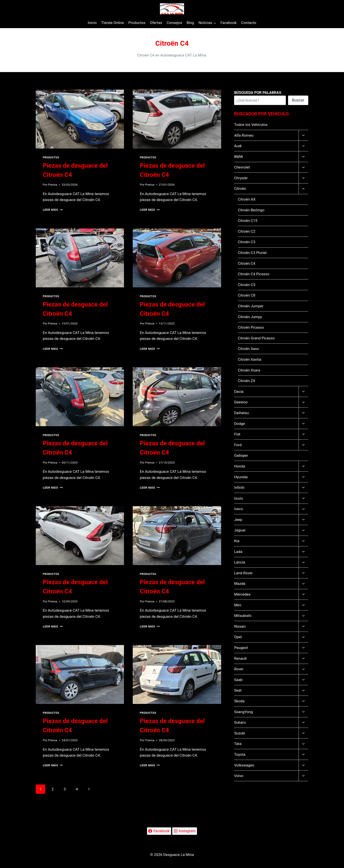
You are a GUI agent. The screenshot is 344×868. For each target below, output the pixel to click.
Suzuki (240, 733)
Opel (238, 637)
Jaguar (240, 530)
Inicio (92, 23)
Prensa (53, 185)
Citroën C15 (248, 221)
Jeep (238, 520)
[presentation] (80, 119)
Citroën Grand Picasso (256, 338)
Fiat (237, 434)
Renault (240, 658)
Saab (238, 680)
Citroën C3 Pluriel (252, 253)
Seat (238, 690)
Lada (238, 552)
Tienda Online (113, 23)
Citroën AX (247, 199)
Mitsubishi (243, 616)
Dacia (239, 391)
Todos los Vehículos (251, 125)
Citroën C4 (246, 263)
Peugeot (241, 648)
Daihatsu (241, 413)
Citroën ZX (247, 381)
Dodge (239, 424)
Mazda (240, 583)
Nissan (240, 626)
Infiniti (239, 487)
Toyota (240, 754)
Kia (237, 541)
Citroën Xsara (249, 370)
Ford (238, 445)
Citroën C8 (246, 295)
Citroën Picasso (251, 327)
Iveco (238, 509)
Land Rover (243, 573)
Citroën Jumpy (250, 317)
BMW (239, 157)
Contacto (249, 23)
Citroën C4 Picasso (254, 274)
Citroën (240, 188)
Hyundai (241, 477)
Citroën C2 (246, 231)
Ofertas (156, 23)
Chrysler (241, 178)
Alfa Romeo (244, 135)
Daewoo (241, 402)
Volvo (239, 776)
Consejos (174, 23)
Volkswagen (244, 765)
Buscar (298, 100)
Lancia (240, 562)
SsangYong (243, 712)
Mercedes (242, 594)
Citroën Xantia (250, 359)
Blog (190, 23)
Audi (238, 146)
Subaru (240, 722)
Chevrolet (242, 167)
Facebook (229, 23)
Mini (238, 605)
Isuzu (239, 498)
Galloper (241, 455)
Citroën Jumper (251, 306)
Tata (238, 744)
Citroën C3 (246, 242)
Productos (137, 23)
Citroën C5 (246, 285)
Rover (239, 669)
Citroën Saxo (248, 349)
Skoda (239, 701)
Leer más (53, 210)
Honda (240, 466)
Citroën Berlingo (251, 210)
